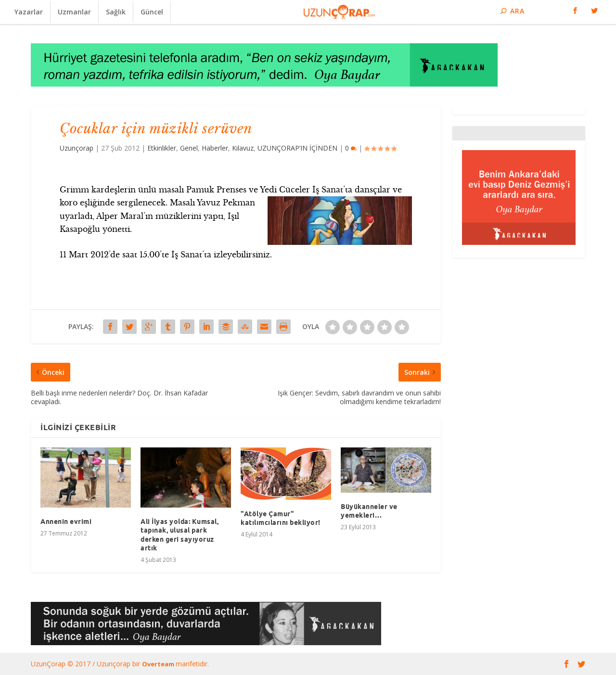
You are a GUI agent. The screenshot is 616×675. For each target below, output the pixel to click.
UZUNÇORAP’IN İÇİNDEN (297, 148)
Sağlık (116, 12)
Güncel (152, 12)
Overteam (159, 664)
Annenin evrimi (66, 522)
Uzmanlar (74, 12)
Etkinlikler (162, 148)
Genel (189, 148)
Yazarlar (29, 12)
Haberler (215, 148)
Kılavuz (243, 148)
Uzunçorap (77, 148)
